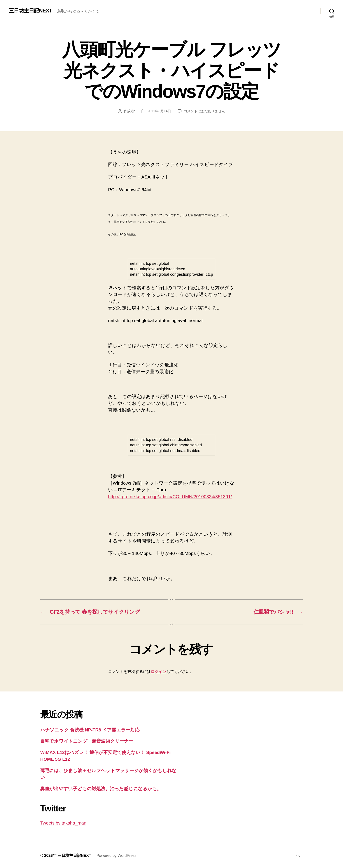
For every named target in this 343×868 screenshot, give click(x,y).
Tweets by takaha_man (63, 823)
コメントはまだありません (204, 111)
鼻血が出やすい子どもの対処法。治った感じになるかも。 (101, 789)
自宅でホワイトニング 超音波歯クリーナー (87, 741)
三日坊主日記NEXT (30, 11)
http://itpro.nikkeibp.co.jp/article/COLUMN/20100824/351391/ (170, 496)
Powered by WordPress (116, 856)
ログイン (158, 672)
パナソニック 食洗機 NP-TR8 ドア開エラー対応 (90, 730)
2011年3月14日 (159, 111)
